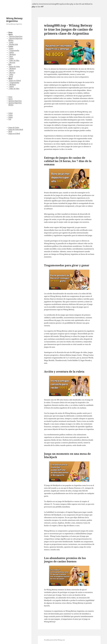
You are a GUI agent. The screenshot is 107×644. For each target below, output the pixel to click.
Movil (10, 131)
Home (10, 97)
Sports (10, 99)
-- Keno (11, 56)
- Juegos (11, 48)
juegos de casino (57, 72)
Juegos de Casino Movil (16, 129)
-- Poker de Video (14, 60)
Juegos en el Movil (14, 133)
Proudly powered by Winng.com (54, 640)
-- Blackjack (12, 54)
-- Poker (11, 75)
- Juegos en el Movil (15, 81)
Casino (11, 115)
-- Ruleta (11, 52)
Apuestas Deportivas (15, 101)
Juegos (11, 117)
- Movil (11, 77)
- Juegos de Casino (14, 66)
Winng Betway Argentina (14, 20)
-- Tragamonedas (14, 50)
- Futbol (11, 42)
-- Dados (11, 58)
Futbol (10, 113)
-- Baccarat (12, 62)
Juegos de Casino (14, 127)
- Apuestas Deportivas (15, 36)
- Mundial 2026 (13, 44)
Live (10, 119)
